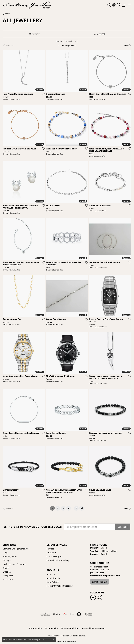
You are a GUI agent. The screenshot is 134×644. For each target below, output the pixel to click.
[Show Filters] (35, 34)
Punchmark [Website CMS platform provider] (72, 642)
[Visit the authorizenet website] (79, 614)
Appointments (53, 578)
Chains (6, 568)
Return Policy (36, 628)
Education (51, 553)
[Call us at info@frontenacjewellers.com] (105, 576)
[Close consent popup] (54, 640)
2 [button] (58, 508)
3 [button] (63, 508)
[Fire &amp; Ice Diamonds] (65, 614)
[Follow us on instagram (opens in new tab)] (100, 597)
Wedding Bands (10, 556)
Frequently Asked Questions (59, 586)
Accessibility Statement (93, 628)
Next (126, 46)
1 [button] (53, 508)
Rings (5, 553)
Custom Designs (54, 556)
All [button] (82, 508)
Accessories (8, 580)
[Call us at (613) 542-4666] (97, 573)
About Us (51, 574)
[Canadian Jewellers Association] (89, 614)
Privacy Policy (51, 628)
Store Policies (53, 582)
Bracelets (7, 572)
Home (7, 14)
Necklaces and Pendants (14, 564)
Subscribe (123, 527)
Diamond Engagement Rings (16, 549)
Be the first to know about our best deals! (33, 527)
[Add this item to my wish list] (42, 94)
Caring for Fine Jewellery (58, 560)
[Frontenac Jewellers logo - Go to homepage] (27, 5)
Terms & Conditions (70, 628)
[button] (109, 5)
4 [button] (69, 508)
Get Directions (100, 582)
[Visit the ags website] (45, 614)
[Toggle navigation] (130, 5)
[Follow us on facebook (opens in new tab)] (93, 597)
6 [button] (76, 508)
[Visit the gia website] (57, 614)
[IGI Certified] (72, 614)
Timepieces (8, 576)
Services (50, 549)
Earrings (7, 560)
